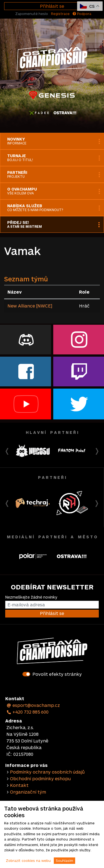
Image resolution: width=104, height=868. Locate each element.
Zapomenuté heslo (32, 14)
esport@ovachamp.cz (33, 705)
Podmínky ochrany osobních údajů (47, 772)
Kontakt (19, 785)
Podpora (82, 14)
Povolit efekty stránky (57, 674)
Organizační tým (28, 792)
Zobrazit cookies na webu (28, 861)
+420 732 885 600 (27, 712)
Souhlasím (64, 861)
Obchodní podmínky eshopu (40, 778)
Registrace (60, 14)
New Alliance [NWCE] (30, 306)
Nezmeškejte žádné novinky (31, 597)
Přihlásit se (52, 6)
